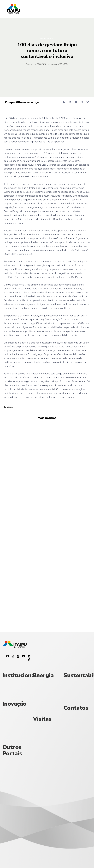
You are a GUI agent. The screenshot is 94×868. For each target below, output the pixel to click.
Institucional (47, 38)
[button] (64, 102)
